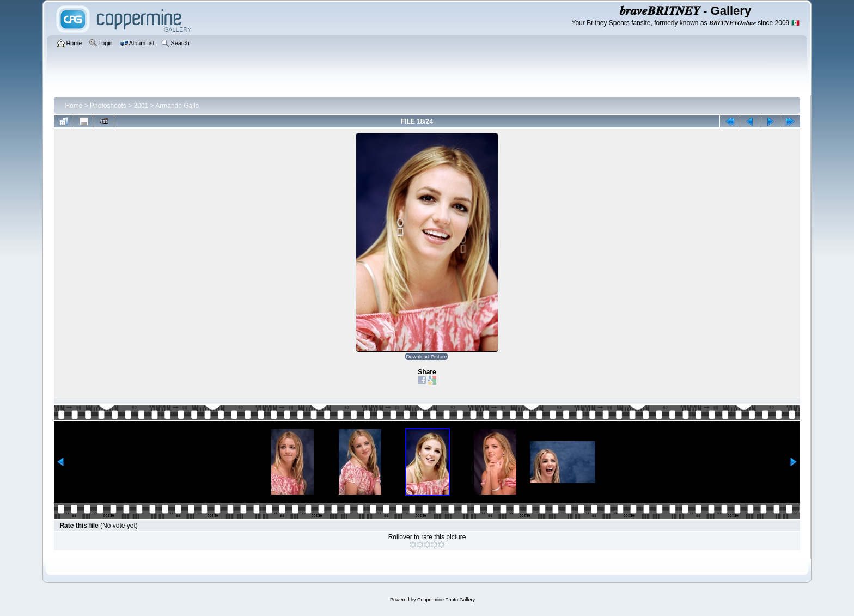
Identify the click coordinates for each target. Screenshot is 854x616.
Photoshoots (108, 106)
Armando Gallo (177, 106)
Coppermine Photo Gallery (446, 600)
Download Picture (426, 356)
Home (74, 106)
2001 (141, 106)
